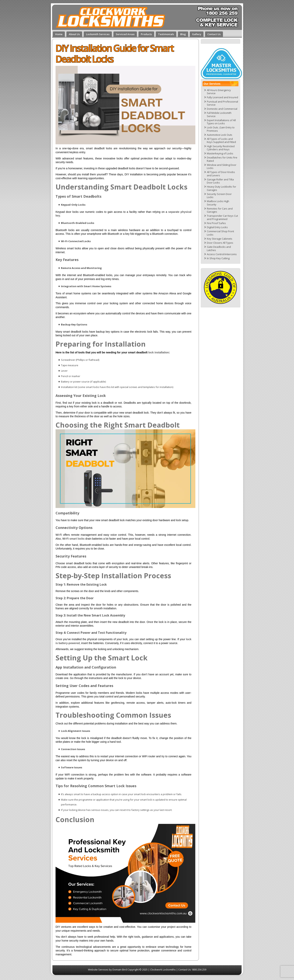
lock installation (159, 352)
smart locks (77, 539)
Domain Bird (120, 970)
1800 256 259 (199, 970)
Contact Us (185, 970)
